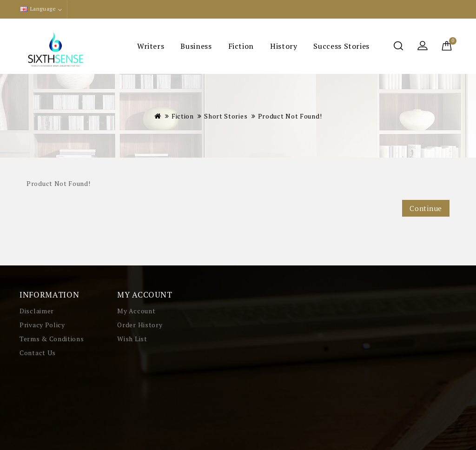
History (284, 46)
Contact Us (38, 353)
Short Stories (226, 116)
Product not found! (290, 116)
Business (196, 46)
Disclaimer (37, 311)
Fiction (241, 46)
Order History (140, 325)
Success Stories (341, 46)
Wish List (132, 339)
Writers (151, 46)
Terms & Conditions (52, 339)
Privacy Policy (42, 325)
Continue (426, 208)
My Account (136, 311)
